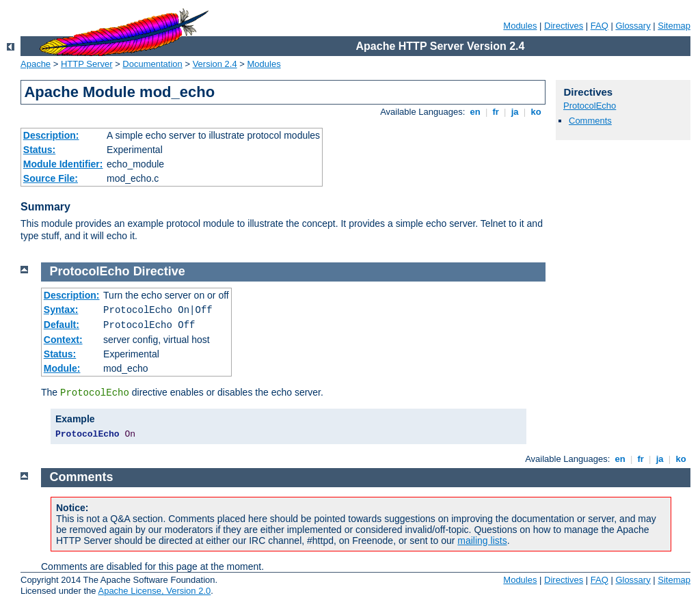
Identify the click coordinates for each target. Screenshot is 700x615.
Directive (159, 271)
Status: (39, 150)
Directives (564, 26)
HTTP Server (87, 64)
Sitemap (674, 26)
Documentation (152, 64)
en (475, 112)
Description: (51, 135)
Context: (63, 340)
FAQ (600, 26)
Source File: (51, 178)
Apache (36, 64)
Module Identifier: (63, 164)
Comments (590, 121)
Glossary (633, 26)
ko (536, 112)
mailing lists (482, 541)
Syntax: (61, 310)
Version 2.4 (215, 64)
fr (496, 112)
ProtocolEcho (590, 106)
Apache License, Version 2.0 (154, 591)
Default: (62, 325)
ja (515, 112)
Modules (520, 26)
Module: (62, 368)
